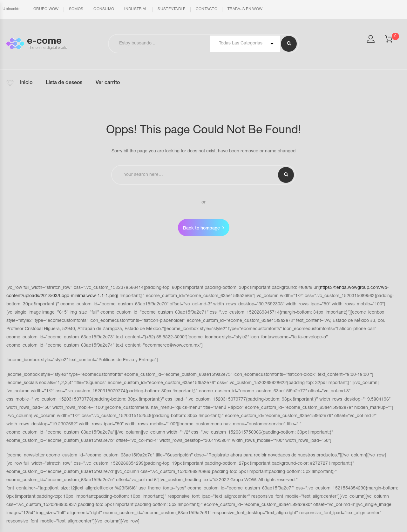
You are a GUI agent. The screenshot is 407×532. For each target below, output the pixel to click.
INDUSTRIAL (136, 9)
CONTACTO (207, 9)
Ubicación (11, 9)
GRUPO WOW (46, 9)
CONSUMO (104, 9)
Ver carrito (108, 83)
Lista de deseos (64, 83)
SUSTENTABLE (171, 9)
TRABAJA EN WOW (245, 9)
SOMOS (76, 9)
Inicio (26, 83)
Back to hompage (201, 229)
